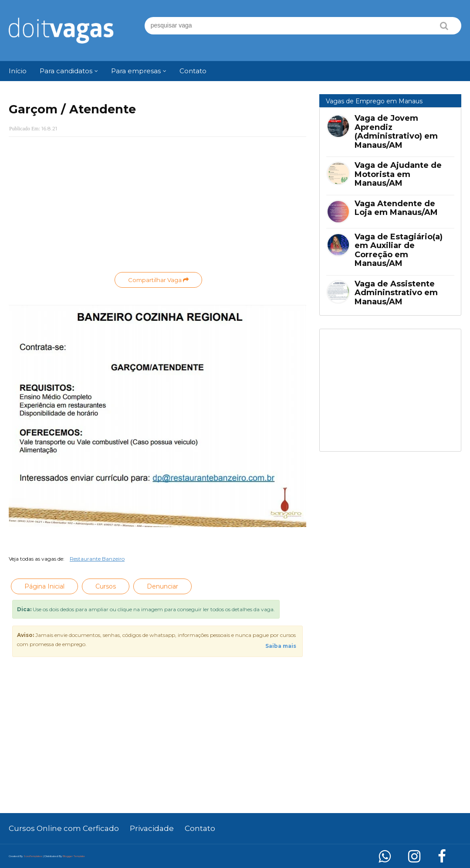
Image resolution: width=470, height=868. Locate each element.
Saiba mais (281, 646)
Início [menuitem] (18, 71)
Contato (200, 828)
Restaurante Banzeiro (97, 559)
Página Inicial (44, 586)
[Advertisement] (157, 207)
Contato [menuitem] (193, 71)
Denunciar (162, 586)
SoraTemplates (33, 856)
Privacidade (152, 828)
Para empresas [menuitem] (136, 71)
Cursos (106, 586)
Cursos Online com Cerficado (64, 828)
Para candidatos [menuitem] (66, 71)
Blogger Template (74, 856)
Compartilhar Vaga (158, 280)
